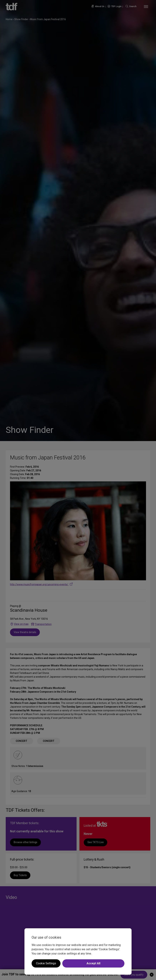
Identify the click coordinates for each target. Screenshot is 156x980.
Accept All (93, 963)
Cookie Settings (46, 963)
